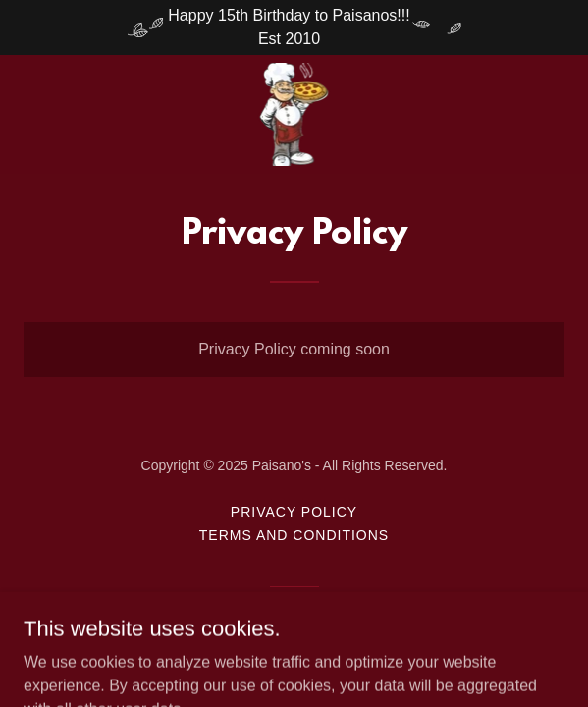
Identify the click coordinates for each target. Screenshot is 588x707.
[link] (294, 114)
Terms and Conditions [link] (294, 535)
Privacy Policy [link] (294, 512)
